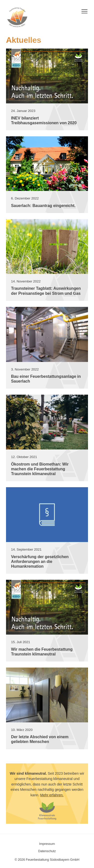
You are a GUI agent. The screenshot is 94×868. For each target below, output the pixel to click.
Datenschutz (47, 851)
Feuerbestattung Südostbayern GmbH (17, 17)
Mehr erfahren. (52, 795)
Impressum (47, 844)
